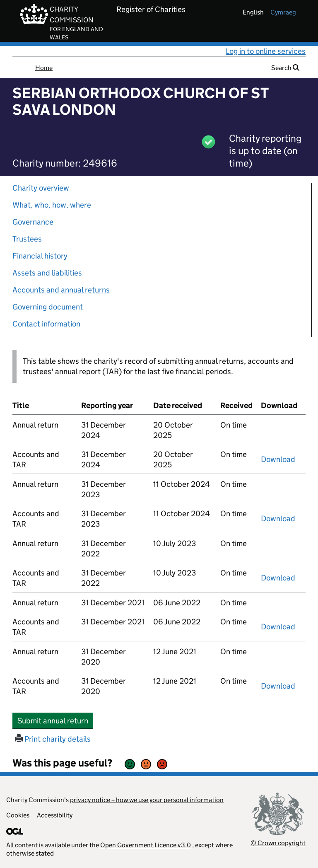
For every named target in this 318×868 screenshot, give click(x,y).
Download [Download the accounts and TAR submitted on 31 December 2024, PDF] (278, 459)
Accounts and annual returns (61, 290)
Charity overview (41, 188)
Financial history (40, 256)
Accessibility (55, 815)
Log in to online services (266, 51)
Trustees (27, 239)
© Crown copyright (278, 843)
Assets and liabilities (47, 273)
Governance (33, 222)
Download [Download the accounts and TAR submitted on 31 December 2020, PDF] (278, 686)
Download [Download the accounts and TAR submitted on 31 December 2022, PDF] (278, 578)
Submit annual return (55, 721)
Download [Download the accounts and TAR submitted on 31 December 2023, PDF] (278, 519)
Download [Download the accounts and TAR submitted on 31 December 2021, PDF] (278, 627)
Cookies (18, 815)
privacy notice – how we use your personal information (147, 800)
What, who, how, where (52, 205)
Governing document (48, 307)
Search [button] (285, 68)
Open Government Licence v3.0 (146, 845)
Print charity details (53, 739)
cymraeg (283, 12)
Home (44, 68)
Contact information (46, 324)
